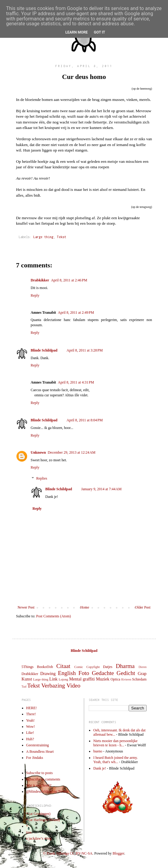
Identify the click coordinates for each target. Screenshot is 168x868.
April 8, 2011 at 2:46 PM (69, 280)
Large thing (43, 237)
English (67, 673)
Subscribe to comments (43, 779)
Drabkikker (40, 280)
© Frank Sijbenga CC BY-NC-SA (68, 853)
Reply (35, 295)
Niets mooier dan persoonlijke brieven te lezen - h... (115, 743)
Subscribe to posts (39, 773)
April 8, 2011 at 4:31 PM (76, 382)
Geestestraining (38, 745)
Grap (142, 673)
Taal (24, 686)
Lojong (64, 679)
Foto (84, 673)
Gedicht (126, 673)
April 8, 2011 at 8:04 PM (85, 420)
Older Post (143, 607)
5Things (28, 667)
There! (31, 714)
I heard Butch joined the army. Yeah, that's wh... (116, 760)
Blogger (118, 853)
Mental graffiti (82, 679)
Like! (30, 733)
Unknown (38, 452)
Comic (79, 667)
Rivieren (126, 679)
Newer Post (26, 607)
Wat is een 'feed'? (39, 785)
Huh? (30, 739)
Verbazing (53, 686)
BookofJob (45, 667)
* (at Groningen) (38, 814)
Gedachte (103, 673)
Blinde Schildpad (44, 350)
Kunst (27, 679)
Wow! (31, 727)
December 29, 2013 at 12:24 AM (72, 452)
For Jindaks (35, 758)
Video (73, 686)
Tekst (62, 237)
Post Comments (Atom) (54, 616)
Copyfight (93, 667)
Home (85, 607)
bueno (98, 751)
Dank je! (100, 768)
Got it (100, 32)
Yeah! (30, 720)
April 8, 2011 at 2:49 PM (76, 313)
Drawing (48, 673)
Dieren (142, 667)
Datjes (108, 667)
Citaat (63, 666)
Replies (42, 478)
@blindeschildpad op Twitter (47, 791)
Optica (115, 679)
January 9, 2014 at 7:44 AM (101, 489)
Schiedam (139, 679)
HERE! (32, 708)
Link (54, 679)
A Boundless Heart (40, 752)
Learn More (77, 32)
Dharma (125, 666)
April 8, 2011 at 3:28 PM (85, 350)
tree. (29, 832)
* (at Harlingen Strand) (43, 820)
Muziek (103, 679)
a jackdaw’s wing (39, 838)
